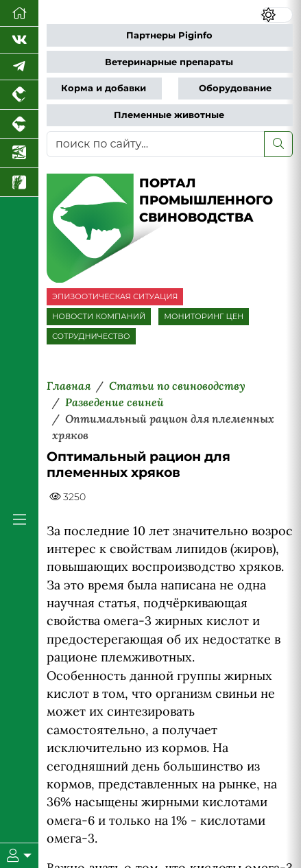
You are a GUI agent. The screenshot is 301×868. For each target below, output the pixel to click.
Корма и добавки (104, 88)
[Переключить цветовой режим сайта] (277, 15)
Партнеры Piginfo (169, 35)
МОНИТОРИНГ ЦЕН (204, 316)
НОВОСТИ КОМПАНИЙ (99, 316)
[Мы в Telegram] (19, 67)
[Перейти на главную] (19, 13)
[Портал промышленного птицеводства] (19, 95)
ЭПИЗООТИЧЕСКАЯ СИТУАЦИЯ (115, 296)
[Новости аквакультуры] (19, 153)
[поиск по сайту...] (156, 144)
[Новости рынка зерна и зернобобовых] (19, 183)
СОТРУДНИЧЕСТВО (91, 336)
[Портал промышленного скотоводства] (19, 125)
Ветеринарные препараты (169, 62)
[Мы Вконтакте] (19, 40)
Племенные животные (169, 115)
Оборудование (235, 88)
